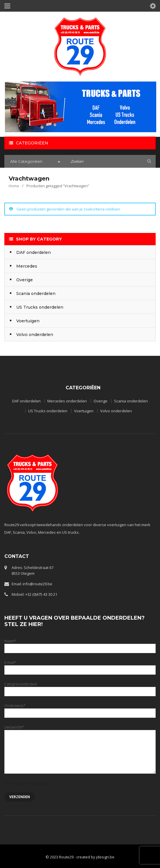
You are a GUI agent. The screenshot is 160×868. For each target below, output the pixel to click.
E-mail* (80, 666)
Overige (100, 401)
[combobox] (35, 162)
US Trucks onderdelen (48, 411)
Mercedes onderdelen (67, 401)
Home (14, 186)
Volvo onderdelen (116, 411)
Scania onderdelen (131, 401)
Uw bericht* (80, 739)
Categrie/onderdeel (80, 688)
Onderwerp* (80, 709)
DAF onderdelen (26, 401)
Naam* (80, 645)
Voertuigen (84, 411)
